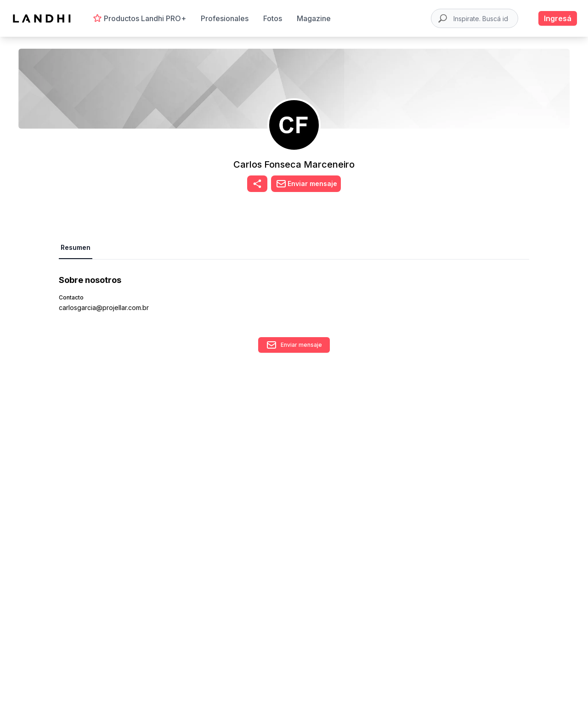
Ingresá (558, 18)
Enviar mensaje (294, 345)
